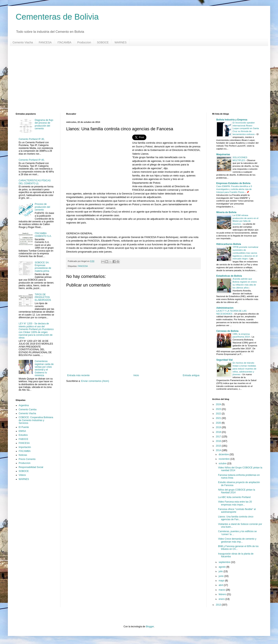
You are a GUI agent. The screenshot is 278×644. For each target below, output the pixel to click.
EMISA (22, 431)
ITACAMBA (65, 42)
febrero (223, 594)
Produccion (84, 42)
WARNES (121, 42)
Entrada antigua (191, 375)
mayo (222, 581)
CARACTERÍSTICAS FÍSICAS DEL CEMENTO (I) (35, 182)
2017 (219, 437)
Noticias (23, 455)
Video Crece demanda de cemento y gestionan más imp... (237, 540)
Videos (22, 475)
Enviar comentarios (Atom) (95, 381)
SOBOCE (103, 42)
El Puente (24, 427)
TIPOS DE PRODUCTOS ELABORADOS (43, 297)
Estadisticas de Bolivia (229, 276)
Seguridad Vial (224, 360)
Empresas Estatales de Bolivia (233, 183)
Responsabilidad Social (31, 467)
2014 (219, 450)
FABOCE (23, 439)
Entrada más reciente (78, 375)
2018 (219, 432)
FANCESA (45, 42)
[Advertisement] (134, 79)
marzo (222, 590)
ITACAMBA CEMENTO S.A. (43, 235)
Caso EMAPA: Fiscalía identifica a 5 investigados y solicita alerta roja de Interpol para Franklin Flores (234, 189)
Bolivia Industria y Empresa (232, 120)
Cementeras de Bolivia (57, 17)
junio (222, 576)
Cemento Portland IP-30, (32, 139)
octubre (223, 463)
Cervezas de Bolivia (227, 331)
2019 (219, 427)
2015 (219, 446)
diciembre (224, 454)
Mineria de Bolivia (226, 212)
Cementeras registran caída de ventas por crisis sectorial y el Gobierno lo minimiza (44, 368)
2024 (219, 404)
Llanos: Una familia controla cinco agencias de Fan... (236, 518)
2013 (219, 605)
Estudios (23, 435)
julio (221, 571)
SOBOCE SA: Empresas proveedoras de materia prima (43, 267)
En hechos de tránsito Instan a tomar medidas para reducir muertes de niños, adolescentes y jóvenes (245, 369)
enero (222, 599)
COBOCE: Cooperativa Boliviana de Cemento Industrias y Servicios (36, 420)
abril (221, 585)
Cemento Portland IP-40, (32, 160)
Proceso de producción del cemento (42, 207)
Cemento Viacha (23, 42)
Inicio (136, 375)
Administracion (225, 308)
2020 (219, 423)
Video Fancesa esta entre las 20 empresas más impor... (235, 503)
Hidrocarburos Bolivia (229, 244)
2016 (219, 441)
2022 (219, 414)
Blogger (150, 627)
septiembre (225, 562)
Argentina (24, 405)
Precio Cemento (27, 459)
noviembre (224, 459)
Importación (25, 447)
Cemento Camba (28, 410)
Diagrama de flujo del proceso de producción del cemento (44, 124)
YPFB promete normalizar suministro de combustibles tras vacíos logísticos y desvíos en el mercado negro (245, 253)
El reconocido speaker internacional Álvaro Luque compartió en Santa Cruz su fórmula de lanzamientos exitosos (246, 128)
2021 (219, 418)
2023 (219, 409)
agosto (222, 567)
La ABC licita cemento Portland (234, 497)
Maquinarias (223, 154)
